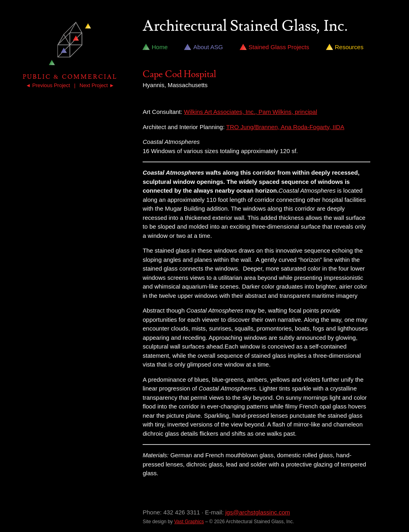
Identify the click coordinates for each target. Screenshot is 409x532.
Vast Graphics (189, 522)
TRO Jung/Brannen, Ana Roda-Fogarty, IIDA (285, 127)
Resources (349, 47)
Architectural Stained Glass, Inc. (245, 26)
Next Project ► (97, 85)
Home (160, 47)
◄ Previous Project (48, 85)
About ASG (208, 47)
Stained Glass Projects (279, 47)
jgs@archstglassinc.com (258, 512)
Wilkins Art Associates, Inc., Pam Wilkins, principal (251, 112)
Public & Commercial (70, 77)
